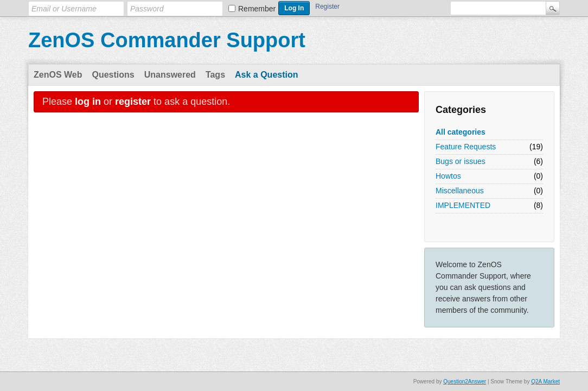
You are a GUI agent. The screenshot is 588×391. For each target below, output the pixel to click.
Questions (113, 75)
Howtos (448, 176)
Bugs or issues (461, 161)
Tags (215, 75)
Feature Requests (466, 147)
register (133, 102)
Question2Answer (465, 381)
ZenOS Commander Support (167, 40)
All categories (461, 132)
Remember (257, 9)
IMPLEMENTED (463, 205)
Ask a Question (266, 75)
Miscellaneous (460, 191)
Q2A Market (545, 381)
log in (88, 102)
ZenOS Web (58, 75)
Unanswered (170, 75)
